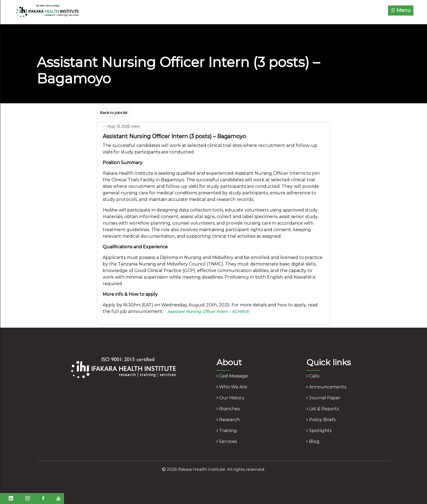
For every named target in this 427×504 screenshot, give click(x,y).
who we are (232, 387)
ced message (232, 376)
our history (231, 398)
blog (313, 441)
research (228, 420)
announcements (326, 387)
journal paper (323, 398)
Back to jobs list (114, 113)
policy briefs (321, 420)
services (227, 441)
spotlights (319, 431)
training (227, 431)
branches (228, 409)
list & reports (323, 409)
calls (313, 376)
